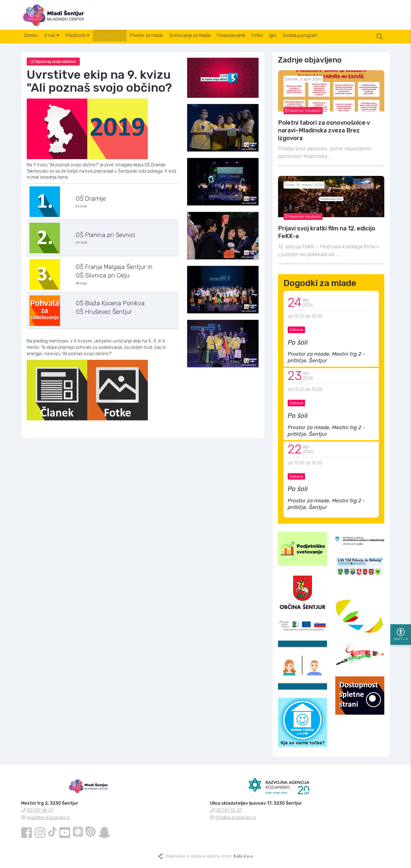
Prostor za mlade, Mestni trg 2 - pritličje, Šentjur (326, 362)
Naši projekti (122, 41)
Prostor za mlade (162, 41)
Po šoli (298, 347)
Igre (303, 41)
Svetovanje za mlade (209, 41)
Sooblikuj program (334, 41)
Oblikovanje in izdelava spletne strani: (209, 861)
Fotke (284, 41)
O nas (57, 41)
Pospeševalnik (254, 41)
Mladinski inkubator (303, 115)
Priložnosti (87, 41)
